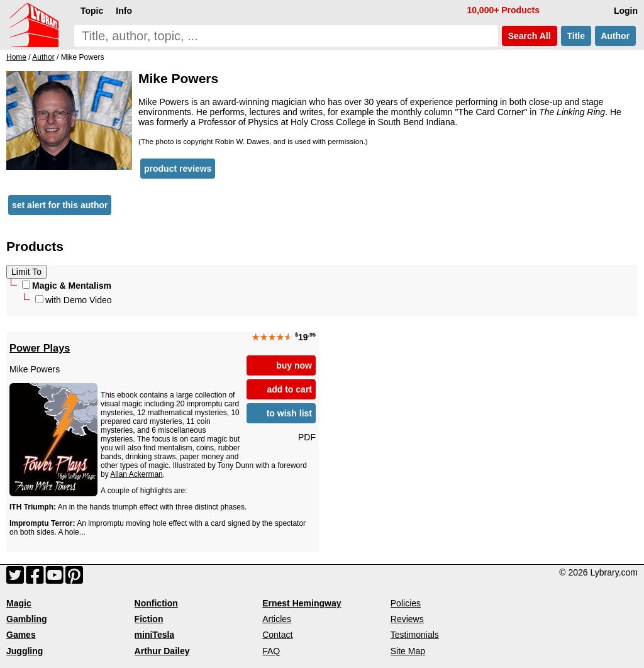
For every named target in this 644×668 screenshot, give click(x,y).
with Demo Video (74, 300)
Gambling (27, 619)
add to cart (289, 389)
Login (626, 11)
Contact (277, 635)
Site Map (408, 651)
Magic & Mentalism (67, 286)
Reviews (407, 619)
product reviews (178, 169)
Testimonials (415, 635)
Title (576, 36)
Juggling (25, 651)
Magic (19, 603)
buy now (294, 365)
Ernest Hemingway (302, 603)
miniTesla (155, 635)
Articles (277, 619)
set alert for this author (60, 205)
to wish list (289, 413)
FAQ (271, 651)
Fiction (149, 619)
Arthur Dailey (162, 651)
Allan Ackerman (136, 474)
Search (530, 36)
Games (21, 635)
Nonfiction (156, 603)
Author (615, 36)
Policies (406, 603)
